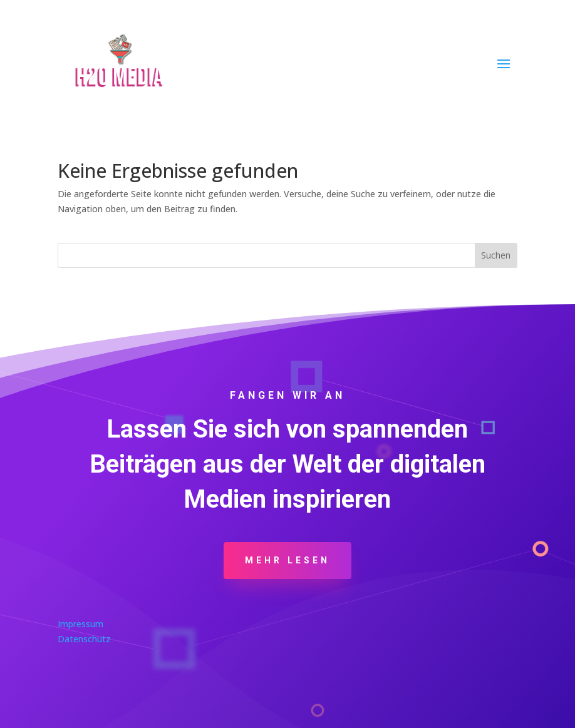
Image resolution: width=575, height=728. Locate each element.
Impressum (80, 624)
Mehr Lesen (287, 560)
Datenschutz (84, 639)
